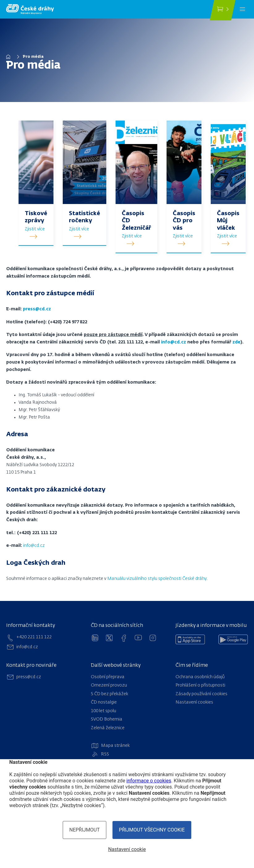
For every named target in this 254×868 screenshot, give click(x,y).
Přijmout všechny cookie (152, 830)
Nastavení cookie (127, 849)
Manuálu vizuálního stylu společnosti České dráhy (157, 579)
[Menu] (242, 9)
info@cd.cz (34, 546)
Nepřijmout (85, 830)
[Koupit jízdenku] (223, 10)
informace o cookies (149, 781)
